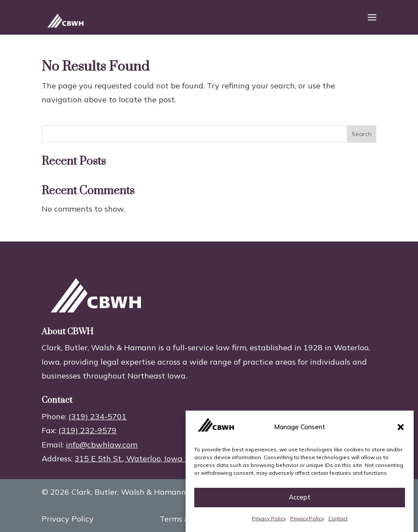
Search (362, 134)
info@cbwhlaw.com (102, 445)
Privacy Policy (269, 518)
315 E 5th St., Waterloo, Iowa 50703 (142, 459)
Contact (338, 518)
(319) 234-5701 (98, 416)
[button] (401, 427)
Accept (300, 497)
